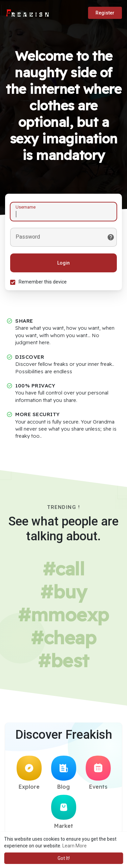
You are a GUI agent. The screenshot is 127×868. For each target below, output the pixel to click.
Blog (64, 773)
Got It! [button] (64, 858)
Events (98, 773)
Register (105, 13)
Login (63, 263)
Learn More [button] (75, 846)
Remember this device (43, 282)
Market (64, 812)
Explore (29, 773)
